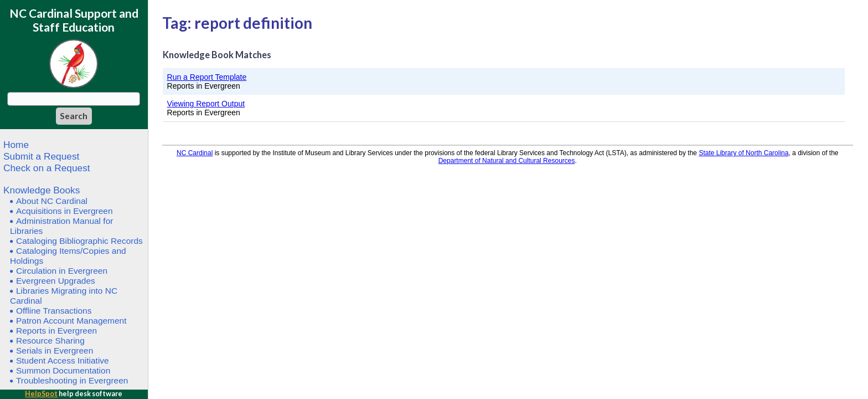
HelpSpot (41, 394)
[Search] (74, 116)
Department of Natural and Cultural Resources (507, 161)
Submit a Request (41, 156)
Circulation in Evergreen (62, 271)
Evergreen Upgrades (56, 281)
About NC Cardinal (52, 201)
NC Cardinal (195, 153)
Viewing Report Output (206, 104)
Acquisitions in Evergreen (64, 211)
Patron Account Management (71, 321)
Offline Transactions (54, 311)
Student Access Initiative (63, 360)
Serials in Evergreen (55, 351)
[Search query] (74, 99)
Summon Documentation (63, 370)
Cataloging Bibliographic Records (79, 241)
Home (16, 145)
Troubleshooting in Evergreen (72, 380)
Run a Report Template (207, 77)
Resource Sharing (50, 341)
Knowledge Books (42, 190)
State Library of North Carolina (743, 153)
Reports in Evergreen (56, 331)
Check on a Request (47, 168)
